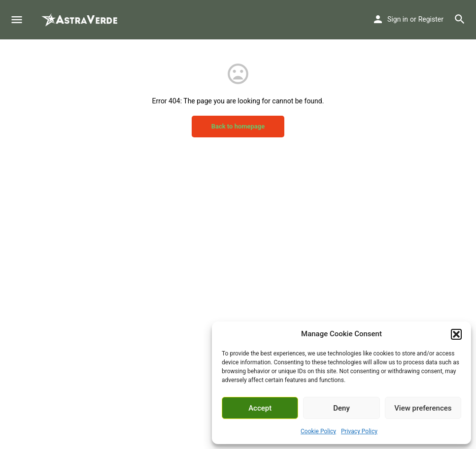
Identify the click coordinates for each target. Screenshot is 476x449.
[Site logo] (80, 20)
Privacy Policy (359, 431)
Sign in (398, 19)
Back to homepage (238, 126)
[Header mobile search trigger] (460, 19)
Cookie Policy (318, 431)
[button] (456, 334)
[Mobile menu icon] (17, 20)
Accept (260, 408)
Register (431, 19)
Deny (341, 408)
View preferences (423, 408)
